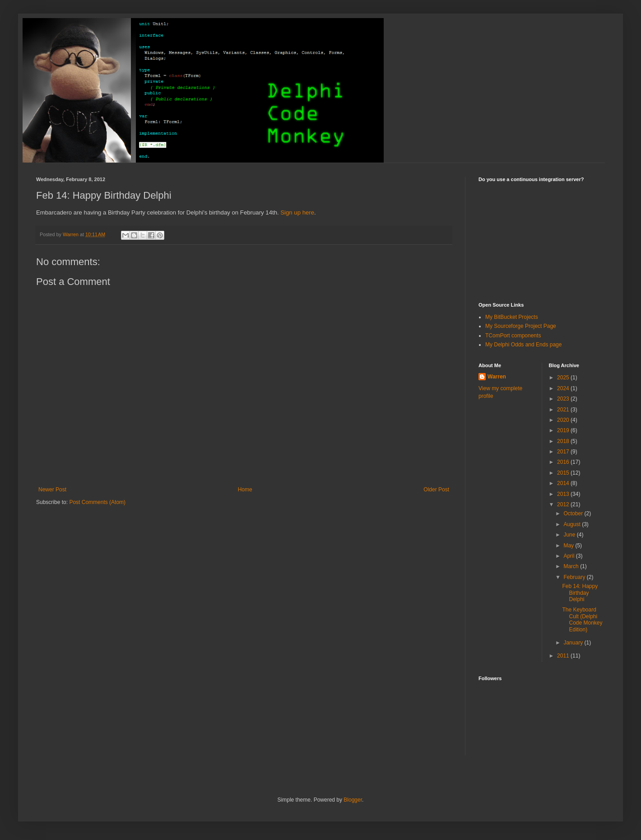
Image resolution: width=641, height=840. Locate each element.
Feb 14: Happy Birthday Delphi (580, 593)
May (569, 546)
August (573, 524)
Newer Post (52, 490)
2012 (564, 504)
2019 (564, 430)
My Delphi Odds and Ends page (523, 345)
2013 (564, 494)
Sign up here (297, 212)
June (570, 535)
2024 (564, 388)
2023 (564, 399)
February (575, 577)
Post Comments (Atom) (97, 502)
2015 (564, 473)
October (574, 513)
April (569, 556)
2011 (564, 656)
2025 (564, 378)
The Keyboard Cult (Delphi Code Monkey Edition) (582, 619)
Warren (497, 377)
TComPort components (513, 336)
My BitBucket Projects (512, 317)
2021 (564, 410)
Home (245, 490)
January (574, 643)
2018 (564, 441)
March (572, 566)
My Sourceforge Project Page (521, 326)
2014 (564, 483)
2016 (564, 462)
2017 (564, 452)
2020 (564, 420)
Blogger (353, 800)
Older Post (436, 490)
